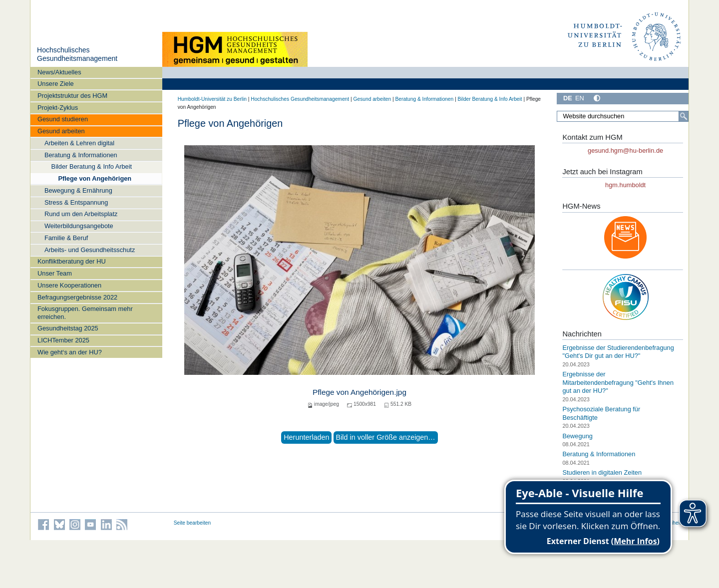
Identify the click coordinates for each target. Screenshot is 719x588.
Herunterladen (306, 437)
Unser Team (55, 273)
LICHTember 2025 (63, 340)
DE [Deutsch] (568, 98)
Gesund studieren (63, 119)
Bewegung (577, 436)
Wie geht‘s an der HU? (70, 352)
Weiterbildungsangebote (79, 226)
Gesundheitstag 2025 (68, 328)
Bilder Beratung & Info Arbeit (92, 166)
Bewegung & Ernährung (78, 190)
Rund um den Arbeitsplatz (81, 214)
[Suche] (684, 116)
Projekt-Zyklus (58, 108)
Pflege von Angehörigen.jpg (359, 392)
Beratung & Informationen (81, 155)
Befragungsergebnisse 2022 (77, 297)
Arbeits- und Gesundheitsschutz (90, 250)
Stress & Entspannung (76, 202)
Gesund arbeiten (61, 131)
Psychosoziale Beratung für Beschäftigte (601, 413)
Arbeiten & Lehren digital (79, 143)
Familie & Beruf (66, 238)
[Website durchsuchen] (623, 116)
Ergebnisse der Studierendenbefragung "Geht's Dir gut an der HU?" (618, 352)
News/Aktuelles (59, 72)
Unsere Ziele (56, 84)
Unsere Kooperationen (69, 285)
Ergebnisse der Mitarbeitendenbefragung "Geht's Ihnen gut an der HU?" (618, 382)
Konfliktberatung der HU (72, 261)
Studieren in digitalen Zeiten (602, 472)
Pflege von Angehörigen (95, 178)
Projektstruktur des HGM (72, 96)
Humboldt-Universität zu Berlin (212, 99)
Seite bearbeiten (192, 523)
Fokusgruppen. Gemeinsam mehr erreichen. (85, 312)
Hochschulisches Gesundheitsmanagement (77, 54)
